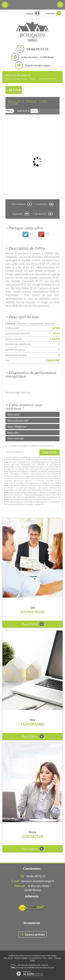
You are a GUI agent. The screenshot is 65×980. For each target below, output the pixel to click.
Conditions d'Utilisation (16, 504)
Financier (50, 324)
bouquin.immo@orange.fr (38, 65)
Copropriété (36, 324)
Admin (50, 958)
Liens (45, 958)
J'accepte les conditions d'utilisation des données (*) (31, 446)
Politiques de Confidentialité (48, 502)
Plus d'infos (33, 624)
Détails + (22, 324)
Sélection (50, 13)
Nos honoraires (35, 958)
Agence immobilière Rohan (16, 79)
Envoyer (50, 452)
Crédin (33, 79)
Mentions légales (21, 958)
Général (11, 324)
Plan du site (8, 958)
